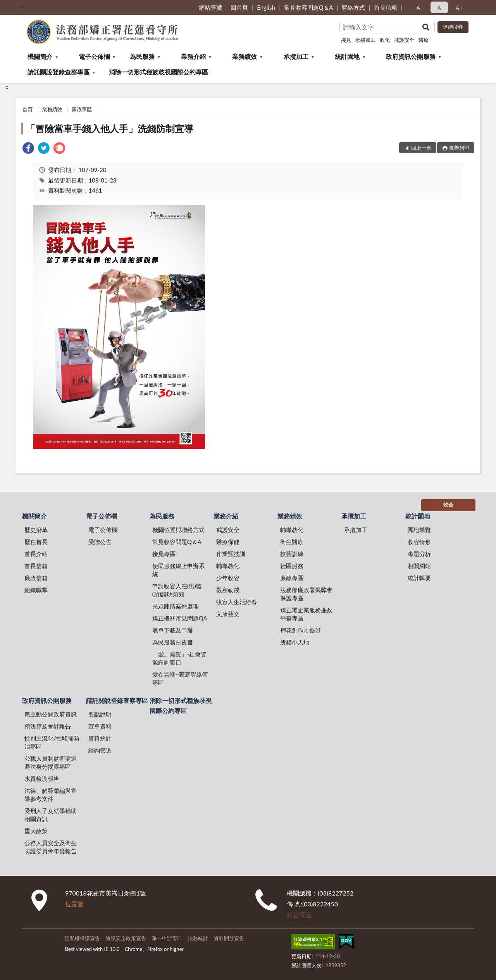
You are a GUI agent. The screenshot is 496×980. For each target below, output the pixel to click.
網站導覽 (210, 7)
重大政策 (36, 831)
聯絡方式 (353, 7)
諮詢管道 (100, 750)
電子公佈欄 (94, 56)
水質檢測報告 (42, 778)
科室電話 (299, 915)
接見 (346, 40)
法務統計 (198, 938)
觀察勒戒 (228, 590)
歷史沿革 (36, 530)
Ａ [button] (439, 7)
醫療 (424, 40)
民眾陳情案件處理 (176, 606)
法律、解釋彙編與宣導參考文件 (51, 795)
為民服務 (142, 56)
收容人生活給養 (237, 602)
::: (22, 6)
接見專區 (164, 554)
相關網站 (419, 566)
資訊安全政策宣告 (126, 938)
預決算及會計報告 (48, 726)
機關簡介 (40, 56)
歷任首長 (36, 542)
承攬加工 (365, 40)
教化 (385, 40)
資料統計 (100, 738)
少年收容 (228, 578)
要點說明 (100, 714)
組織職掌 (36, 590)
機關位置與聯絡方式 (178, 530)
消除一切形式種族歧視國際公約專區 (158, 72)
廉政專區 (82, 109)
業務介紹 (193, 56)
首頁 (28, 109)
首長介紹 (36, 554)
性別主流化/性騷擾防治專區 (52, 742)
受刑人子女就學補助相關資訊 (51, 815)
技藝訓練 (292, 554)
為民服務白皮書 (173, 642)
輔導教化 (228, 566)
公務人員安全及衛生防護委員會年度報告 (51, 847)
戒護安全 (404, 40)
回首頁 (239, 7)
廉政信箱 (36, 578)
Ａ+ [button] (459, 7)
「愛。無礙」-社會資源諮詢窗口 (180, 658)
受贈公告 (100, 542)
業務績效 (245, 56)
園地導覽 (419, 530)
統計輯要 (419, 578)
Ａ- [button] (419, 7)
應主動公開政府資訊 (51, 714)
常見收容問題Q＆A (309, 7)
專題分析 (419, 554)
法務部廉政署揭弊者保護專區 (306, 594)
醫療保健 (228, 542)
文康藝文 (228, 614)
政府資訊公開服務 (411, 56)
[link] (28, 149)
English (266, 7)
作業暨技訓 (231, 554)
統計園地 (347, 56)
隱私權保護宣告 (82, 938)
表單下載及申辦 (173, 630)
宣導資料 (100, 726)
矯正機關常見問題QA (180, 618)
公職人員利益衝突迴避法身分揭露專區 (51, 762)
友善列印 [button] (459, 148)
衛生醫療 (292, 542)
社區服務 (292, 566)
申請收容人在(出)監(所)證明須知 (177, 590)
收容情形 (419, 542)
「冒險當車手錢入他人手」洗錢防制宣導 (110, 128)
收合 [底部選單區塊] (448, 505)
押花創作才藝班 (301, 630)
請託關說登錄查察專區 (59, 72)
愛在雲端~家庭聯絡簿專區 (180, 678)
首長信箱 (386, 7)
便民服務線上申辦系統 (178, 570)
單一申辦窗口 (167, 938)
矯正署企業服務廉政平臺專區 (306, 614)
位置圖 (74, 904)
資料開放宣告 (229, 938)
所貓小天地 (295, 642)
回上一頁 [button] (421, 148)
